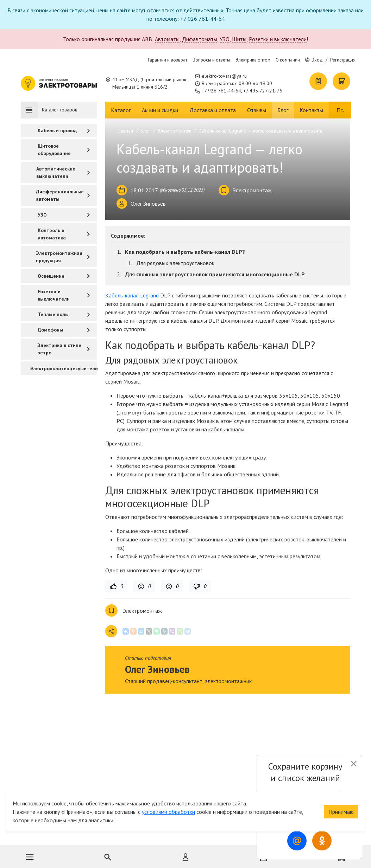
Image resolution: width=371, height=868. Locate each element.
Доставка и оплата (213, 110)
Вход (314, 60)
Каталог (121, 110)
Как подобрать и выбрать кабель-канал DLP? (185, 252)
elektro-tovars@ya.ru (224, 76)
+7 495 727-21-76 (263, 91)
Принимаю (341, 799)
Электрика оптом (253, 60)
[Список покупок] (318, 81)
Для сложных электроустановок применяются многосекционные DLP (215, 274)
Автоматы (167, 39)
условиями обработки (168, 799)
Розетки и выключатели (278, 39)
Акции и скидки (160, 110)
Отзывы (257, 110)
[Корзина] (341, 81)
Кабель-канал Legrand (132, 295)
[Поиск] (338, 110)
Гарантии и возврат (168, 60)
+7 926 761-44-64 (221, 91)
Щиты (239, 39)
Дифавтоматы (200, 39)
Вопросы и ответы (211, 60)
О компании (288, 60)
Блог (283, 110)
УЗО (225, 39)
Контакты (311, 110)
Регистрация (343, 60)
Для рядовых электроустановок (175, 263)
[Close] (354, 764)
